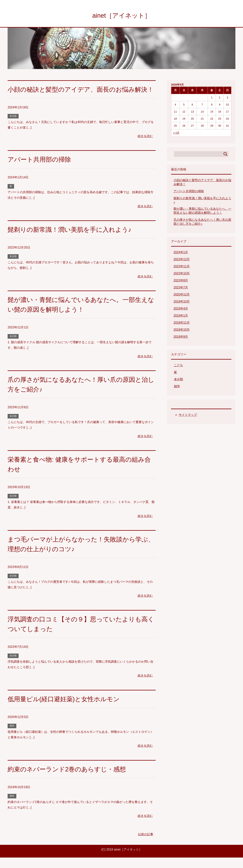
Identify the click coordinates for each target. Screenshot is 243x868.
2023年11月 (182, 267)
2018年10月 (182, 330)
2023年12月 (182, 260)
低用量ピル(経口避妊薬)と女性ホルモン (65, 709)
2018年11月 (182, 323)
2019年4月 (181, 309)
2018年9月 (181, 337)
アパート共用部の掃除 (40, 170)
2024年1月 (181, 253)
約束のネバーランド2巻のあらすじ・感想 (69, 780)
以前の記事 (146, 845)
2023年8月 (181, 281)
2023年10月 (182, 274)
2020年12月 (182, 295)
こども (178, 366)
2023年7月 (181, 288)
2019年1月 (181, 316)
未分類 (13, 126)
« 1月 (176, 133)
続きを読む (145, 147)
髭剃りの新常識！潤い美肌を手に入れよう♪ (71, 240)
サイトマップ (188, 416)
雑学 (12, 736)
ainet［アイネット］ (121, 16)
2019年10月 (182, 302)
